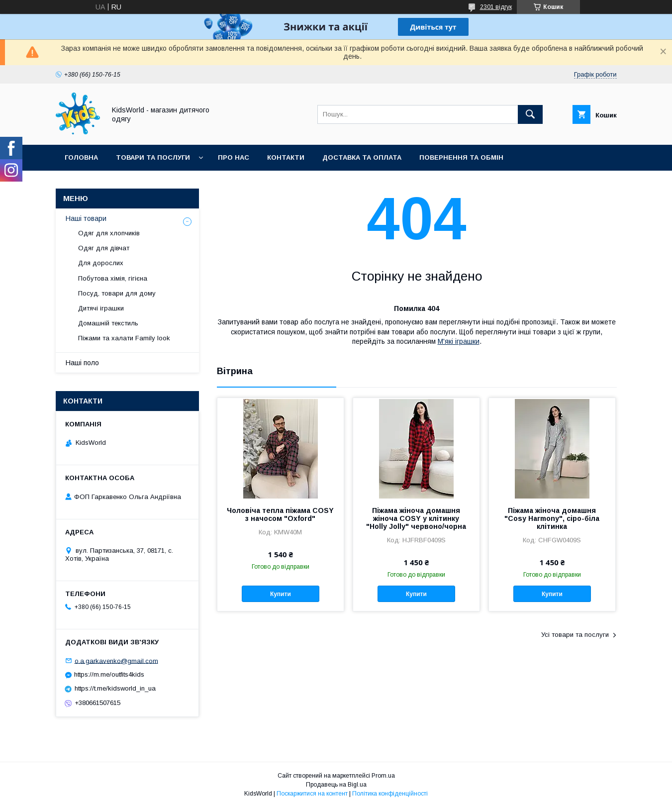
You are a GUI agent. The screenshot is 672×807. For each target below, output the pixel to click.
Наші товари (86, 218)
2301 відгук (496, 7)
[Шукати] (530, 114)
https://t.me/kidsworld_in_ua (115, 688)
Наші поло (82, 363)
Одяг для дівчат (104, 248)
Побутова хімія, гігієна (113, 278)
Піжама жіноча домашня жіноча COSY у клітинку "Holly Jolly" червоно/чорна (416, 518)
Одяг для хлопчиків (109, 233)
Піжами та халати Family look (124, 338)
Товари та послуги (153, 157)
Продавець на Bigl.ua (336, 785)
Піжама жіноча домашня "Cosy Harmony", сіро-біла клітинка (552, 518)
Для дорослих (101, 263)
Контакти (286, 157)
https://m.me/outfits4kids (109, 674)
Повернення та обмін (461, 157)
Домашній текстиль (108, 323)
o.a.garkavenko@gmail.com (116, 660)
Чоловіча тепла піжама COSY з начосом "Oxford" (280, 514)
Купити (281, 594)
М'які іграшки (459, 341)
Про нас (234, 157)
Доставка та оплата (362, 157)
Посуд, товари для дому (117, 293)
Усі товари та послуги (575, 635)
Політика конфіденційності (390, 794)
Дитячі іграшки (101, 308)
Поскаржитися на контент (312, 794)
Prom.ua (383, 776)
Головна (81, 157)
